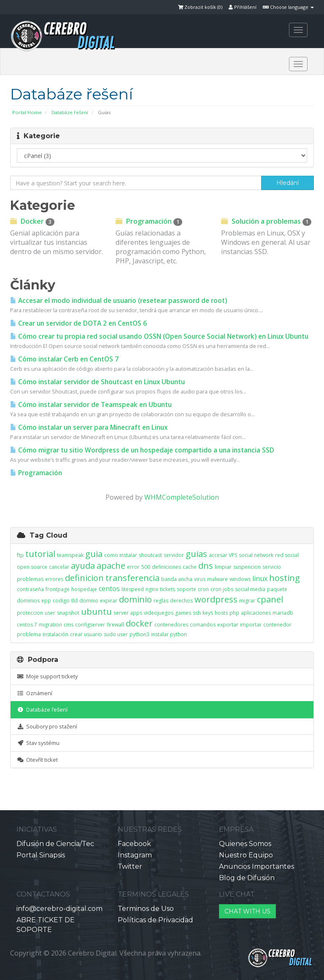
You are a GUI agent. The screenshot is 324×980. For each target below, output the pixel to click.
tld (74, 601)
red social (287, 555)
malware (217, 579)
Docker (32, 221)
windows (240, 579)
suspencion (247, 567)
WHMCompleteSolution (182, 497)
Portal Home (27, 112)
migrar (247, 601)
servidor (174, 555)
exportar (228, 625)
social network (256, 555)
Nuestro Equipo (246, 855)
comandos (203, 625)
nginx (152, 589)
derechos (181, 601)
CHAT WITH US (247, 911)
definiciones (166, 567)
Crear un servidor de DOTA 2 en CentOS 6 (78, 323)
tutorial (40, 554)
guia (94, 554)
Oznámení (35, 693)
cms (69, 625)
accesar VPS (223, 555)
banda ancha (177, 579)
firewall (115, 625)
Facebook (134, 844)
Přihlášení (243, 7)
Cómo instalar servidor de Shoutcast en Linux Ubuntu (97, 382)
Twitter (130, 866)
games (183, 613)
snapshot (68, 613)
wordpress (216, 599)
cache (190, 567)
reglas (161, 601)
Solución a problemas (266, 221)
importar (251, 625)
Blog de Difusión (247, 878)
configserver (90, 625)
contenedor (277, 625)
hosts (221, 613)
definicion (84, 578)
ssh (197, 613)
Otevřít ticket (37, 760)
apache (111, 566)
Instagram (135, 855)
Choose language (288, 7)
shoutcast (150, 555)
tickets (167, 589)
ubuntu (96, 612)
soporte (186, 589)
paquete (277, 589)
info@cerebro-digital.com (59, 909)
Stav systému (38, 743)
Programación (149, 221)
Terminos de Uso (146, 909)
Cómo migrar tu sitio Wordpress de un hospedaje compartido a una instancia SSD (142, 450)
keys (208, 613)
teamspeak (70, 555)
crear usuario (86, 634)
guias (196, 554)
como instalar (121, 555)
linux (260, 578)
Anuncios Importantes (256, 866)
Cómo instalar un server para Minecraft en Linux (89, 427)
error (133, 567)
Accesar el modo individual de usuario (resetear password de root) (119, 301)
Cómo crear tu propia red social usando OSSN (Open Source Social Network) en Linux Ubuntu (159, 336)
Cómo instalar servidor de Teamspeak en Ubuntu (91, 405)
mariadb (283, 613)
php (234, 613)
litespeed (133, 589)
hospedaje (84, 589)
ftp (20, 555)
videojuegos (159, 613)
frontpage (58, 589)
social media (250, 589)
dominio (135, 599)
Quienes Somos (245, 844)
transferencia (132, 578)
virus (200, 579)
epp (46, 601)
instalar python (169, 634)
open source (32, 567)
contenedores (171, 625)
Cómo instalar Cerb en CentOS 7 (64, 359)
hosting (285, 578)
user (50, 613)
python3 (139, 634)
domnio (89, 601)
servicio (272, 567)
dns (206, 566)
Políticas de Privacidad (155, 920)
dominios (28, 601)
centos (109, 589)
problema (29, 634)
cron (203, 589)
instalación (55, 634)
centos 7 (27, 625)
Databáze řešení (70, 112)
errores (54, 579)
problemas (30, 579)
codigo (61, 601)
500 (146, 567)
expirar (109, 601)
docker (139, 623)
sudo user (116, 634)
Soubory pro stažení (47, 726)
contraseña (30, 589)
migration (50, 625)
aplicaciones (256, 613)
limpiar (223, 567)
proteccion (30, 613)
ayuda (83, 566)
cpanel (270, 599)
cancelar (59, 567)
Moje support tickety (47, 676)
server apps (128, 613)
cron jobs (222, 589)
